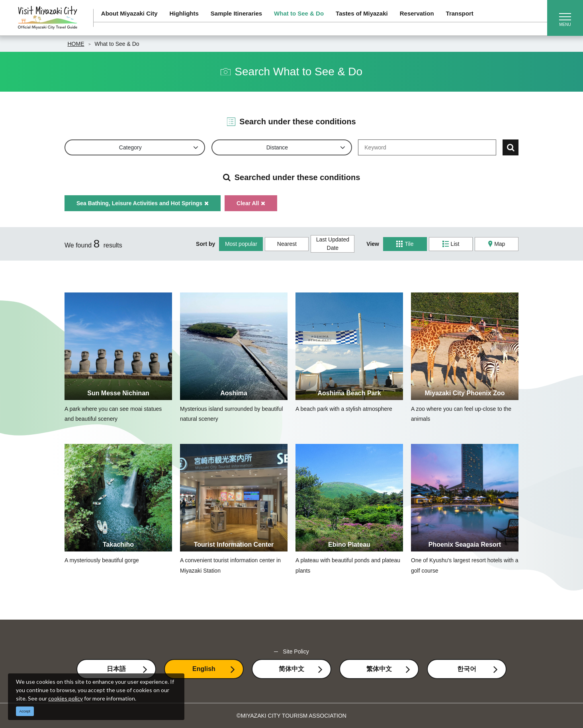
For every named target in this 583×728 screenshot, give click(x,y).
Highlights (184, 13)
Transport (460, 13)
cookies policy (66, 698)
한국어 (467, 669)
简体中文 (291, 669)
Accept (25, 711)
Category (130, 147)
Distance (277, 147)
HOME (76, 44)
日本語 (116, 669)
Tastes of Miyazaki (362, 13)
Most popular (241, 244)
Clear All (251, 203)
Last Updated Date (333, 244)
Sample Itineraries (236, 13)
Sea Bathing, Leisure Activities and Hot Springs (143, 203)
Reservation (417, 13)
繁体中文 (379, 669)
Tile (405, 244)
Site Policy (296, 651)
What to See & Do (299, 13)
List (451, 244)
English (204, 669)
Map (497, 244)
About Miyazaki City (129, 13)
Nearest (287, 244)
